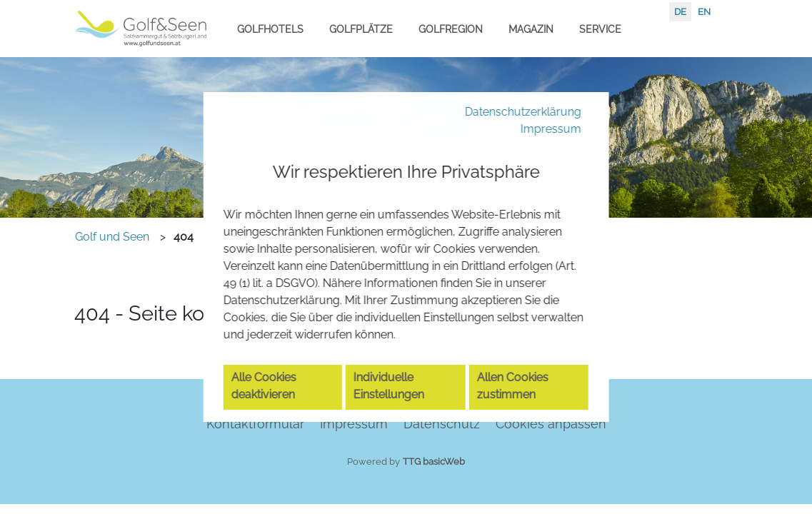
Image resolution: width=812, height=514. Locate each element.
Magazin (531, 29)
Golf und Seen (112, 237)
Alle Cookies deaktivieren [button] (271, 412)
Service (600, 29)
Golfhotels (270, 29)
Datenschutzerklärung (512, 83)
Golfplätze (361, 29)
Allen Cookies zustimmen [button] (518, 412)
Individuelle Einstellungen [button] (396, 412)
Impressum (545, 102)
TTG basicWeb (434, 462)
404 (184, 237)
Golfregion (451, 29)
